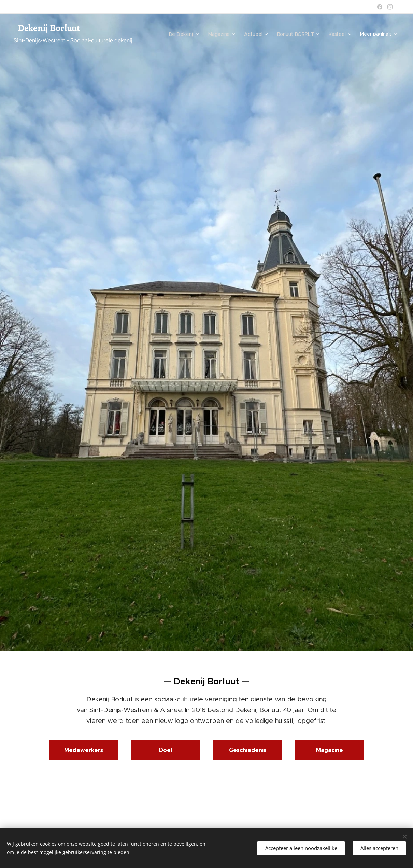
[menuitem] (187, 34)
